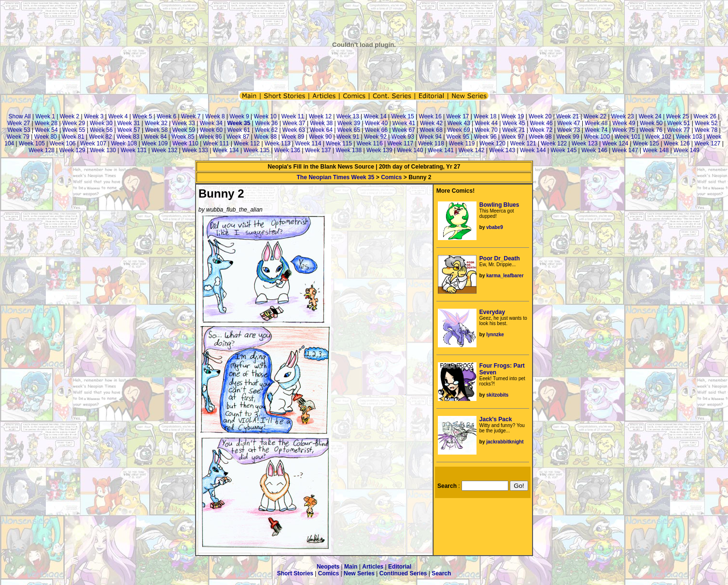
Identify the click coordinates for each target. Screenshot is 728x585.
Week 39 (349, 123)
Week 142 (472, 150)
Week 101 (628, 137)
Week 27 (19, 123)
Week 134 (226, 150)
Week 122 (554, 143)
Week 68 (431, 130)
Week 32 (156, 123)
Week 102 (658, 137)
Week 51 (679, 123)
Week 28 (46, 123)
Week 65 (349, 130)
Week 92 (375, 137)
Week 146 (594, 150)
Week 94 (430, 137)
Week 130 (103, 150)
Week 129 (72, 150)
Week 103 (689, 137)
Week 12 (320, 116)
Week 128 (42, 150)
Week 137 (318, 150)
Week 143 (502, 150)
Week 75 (623, 130)
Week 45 (514, 123)
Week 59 (184, 130)
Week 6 (167, 116)
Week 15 (403, 116)
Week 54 (46, 130)
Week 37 (294, 123)
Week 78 (706, 130)
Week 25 (678, 116)
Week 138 (349, 150)
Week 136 (287, 150)
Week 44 (486, 123)
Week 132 (165, 150)
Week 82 (101, 137)
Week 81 (73, 137)
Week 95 (458, 137)
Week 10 (265, 116)
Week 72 (541, 130)
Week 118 (431, 143)
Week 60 (211, 130)
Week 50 (651, 123)
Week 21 (567, 116)
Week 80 (46, 137)
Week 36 (266, 123)
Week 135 (256, 150)
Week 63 (294, 130)
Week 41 (404, 123)
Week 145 (564, 150)
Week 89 (293, 137)
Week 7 (191, 116)
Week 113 (278, 143)
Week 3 (94, 116)
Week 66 (376, 130)
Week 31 (129, 123)
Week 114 (308, 143)
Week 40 (376, 123)
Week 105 (32, 143)
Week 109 (155, 143)
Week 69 (458, 130)
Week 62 (266, 130)
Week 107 (93, 143)
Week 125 (646, 143)
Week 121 (523, 143)
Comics (391, 177)
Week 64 (321, 130)
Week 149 (686, 150)
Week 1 (45, 116)
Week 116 (370, 143)
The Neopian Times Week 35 (335, 177)
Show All (20, 116)
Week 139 (379, 150)
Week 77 (679, 130)
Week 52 (706, 123)
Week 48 (596, 123)
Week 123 (585, 143)
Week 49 (623, 123)
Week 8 (215, 116)
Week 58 (156, 130)
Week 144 (533, 150)
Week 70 (486, 130)
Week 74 (596, 130)
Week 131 (134, 150)
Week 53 (19, 130)
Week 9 (239, 116)
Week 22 (595, 116)
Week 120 (492, 143)
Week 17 (457, 116)
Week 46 (541, 123)
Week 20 (540, 116)
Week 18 (485, 116)
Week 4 (118, 116)
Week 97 (513, 137)
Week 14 (375, 116)
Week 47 (569, 123)
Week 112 (247, 143)
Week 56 (101, 130)
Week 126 (677, 143)
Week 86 (210, 137)
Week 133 (195, 150)
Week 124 (616, 143)
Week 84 (155, 137)
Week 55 (74, 130)
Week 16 (430, 116)
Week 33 (184, 123)
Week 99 (567, 137)
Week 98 (540, 137)
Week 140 (410, 150)
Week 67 (404, 130)
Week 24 (650, 116)
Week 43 (459, 123)
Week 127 (707, 143)
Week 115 (339, 143)
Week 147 (625, 150)
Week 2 (70, 116)
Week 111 (216, 143)
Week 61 (239, 130)
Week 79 (18, 137)
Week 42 (431, 123)
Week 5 (142, 116)
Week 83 (128, 137)
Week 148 (656, 150)
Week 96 (485, 137)
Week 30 (101, 123)
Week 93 (403, 137)
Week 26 (705, 116)
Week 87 (238, 137)
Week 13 (348, 116)
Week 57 (129, 130)
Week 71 (513, 130)
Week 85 (183, 137)
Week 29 (74, 123)
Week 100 (597, 137)
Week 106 (63, 143)
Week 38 (321, 123)
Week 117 (400, 143)
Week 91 (348, 137)
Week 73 (568, 130)
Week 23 (623, 116)
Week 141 (441, 150)
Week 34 (211, 123)
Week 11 (293, 116)
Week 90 (320, 137)
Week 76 (651, 130)
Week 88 (265, 137)
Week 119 (462, 143)
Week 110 (185, 143)
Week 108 (124, 143)
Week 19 (512, 116)
